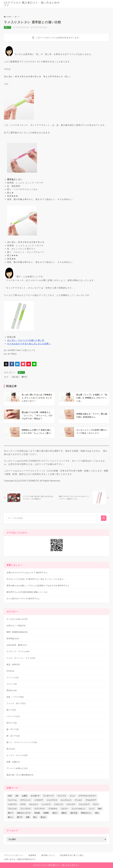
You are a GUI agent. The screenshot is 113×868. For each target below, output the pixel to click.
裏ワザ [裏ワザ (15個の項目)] (20, 817)
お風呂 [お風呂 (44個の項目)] (25, 796)
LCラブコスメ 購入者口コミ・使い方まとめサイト (32, 4)
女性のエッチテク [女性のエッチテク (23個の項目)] (24, 813)
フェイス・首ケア (16, 703)
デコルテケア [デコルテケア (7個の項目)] (91, 800)
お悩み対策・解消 (17, 645)
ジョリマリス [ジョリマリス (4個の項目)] (52, 800)
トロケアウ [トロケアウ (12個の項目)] (12, 804)
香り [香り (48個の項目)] (35, 817)
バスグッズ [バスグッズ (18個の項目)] (58, 804)
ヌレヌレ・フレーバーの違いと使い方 (26, 340)
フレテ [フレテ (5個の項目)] (96, 804)
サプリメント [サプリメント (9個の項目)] (26, 800)
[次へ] (83, 498)
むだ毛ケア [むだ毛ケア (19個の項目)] (35, 796)
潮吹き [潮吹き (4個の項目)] (64, 813)
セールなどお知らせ (17, 619)
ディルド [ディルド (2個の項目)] (78, 800)
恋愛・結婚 (13, 762)
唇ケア (17, 17)
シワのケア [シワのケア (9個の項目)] (39, 800)
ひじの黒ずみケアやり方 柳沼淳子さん (23, 599)
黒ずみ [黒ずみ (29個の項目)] (43, 817)
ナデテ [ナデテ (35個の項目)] (23, 804)
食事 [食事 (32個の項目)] (28, 817)
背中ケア (12, 723)
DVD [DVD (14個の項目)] (10, 796)
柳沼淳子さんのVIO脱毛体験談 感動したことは (27, 592)
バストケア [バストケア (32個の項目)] (71, 804)
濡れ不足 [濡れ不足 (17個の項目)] (74, 813)
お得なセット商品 (16, 626)
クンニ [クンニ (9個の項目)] (72, 796)
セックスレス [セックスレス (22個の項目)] (66, 800)
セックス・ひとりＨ (17, 755)
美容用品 (13, 639)
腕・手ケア (13, 729)
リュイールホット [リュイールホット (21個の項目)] (78, 809)
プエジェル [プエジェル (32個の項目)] (12, 809)
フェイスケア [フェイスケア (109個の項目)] (84, 804)
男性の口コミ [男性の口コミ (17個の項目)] (86, 813)
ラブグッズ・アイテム (18, 651)
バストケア (13, 716)
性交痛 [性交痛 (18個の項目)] (37, 813)
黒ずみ (11, 749)
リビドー (12, 684)
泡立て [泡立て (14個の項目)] (55, 813)
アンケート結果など (17, 768)
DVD (10, 671)
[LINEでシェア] (34, 364)
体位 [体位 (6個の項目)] (100, 809)
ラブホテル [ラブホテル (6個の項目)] (53, 809)
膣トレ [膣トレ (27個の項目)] (11, 817)
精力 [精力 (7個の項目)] (97, 813)
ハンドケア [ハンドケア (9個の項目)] (46, 804)
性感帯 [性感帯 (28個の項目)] (46, 813)
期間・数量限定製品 (17, 632)
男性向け (12, 690)
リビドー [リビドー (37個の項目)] (64, 809)
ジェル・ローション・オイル (21, 658)
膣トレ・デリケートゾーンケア (22, 742)
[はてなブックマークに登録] (17, 364)
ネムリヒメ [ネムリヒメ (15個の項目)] (34, 804)
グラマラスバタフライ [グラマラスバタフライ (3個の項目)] (87, 796)
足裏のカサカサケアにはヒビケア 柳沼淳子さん (27, 573)
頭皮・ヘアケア (15, 697)
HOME (8, 17)
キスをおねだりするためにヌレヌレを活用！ (29, 344)
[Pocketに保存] (23, 364)
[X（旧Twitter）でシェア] (6, 364)
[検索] (104, 518)
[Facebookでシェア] (12, 364)
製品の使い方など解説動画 (20, 775)
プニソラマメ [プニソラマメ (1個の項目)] (26, 809)
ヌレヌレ (16, 377)
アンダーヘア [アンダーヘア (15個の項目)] (48, 796)
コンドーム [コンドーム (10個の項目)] (12, 800)
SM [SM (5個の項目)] (17, 796)
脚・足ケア (13, 736)
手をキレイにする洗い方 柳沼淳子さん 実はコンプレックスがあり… (36, 579)
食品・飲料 (13, 664)
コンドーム (13, 677)
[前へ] (30, 498)
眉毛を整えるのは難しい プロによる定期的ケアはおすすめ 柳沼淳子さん (38, 586)
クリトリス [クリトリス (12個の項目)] (62, 796)
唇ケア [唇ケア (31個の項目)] (11, 813)
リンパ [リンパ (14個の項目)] (92, 809)
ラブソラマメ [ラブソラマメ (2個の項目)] (40, 809)
